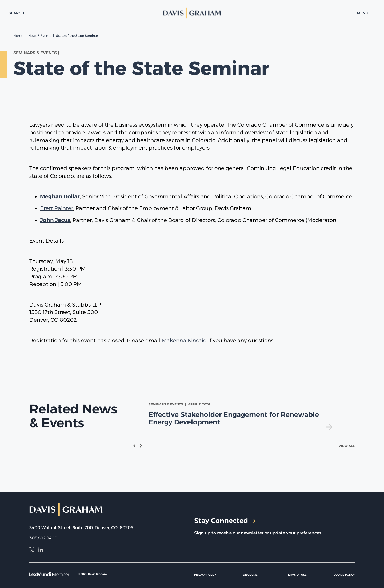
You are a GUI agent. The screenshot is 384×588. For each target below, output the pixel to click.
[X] (32, 551)
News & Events (40, 36)
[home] (192, 13)
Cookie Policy (344, 575)
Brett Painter (57, 208)
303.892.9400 (43, 538)
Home (18, 36)
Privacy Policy (205, 575)
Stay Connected (225, 521)
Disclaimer (251, 575)
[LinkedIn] (41, 551)
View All (347, 446)
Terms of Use (297, 575)
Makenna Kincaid (184, 340)
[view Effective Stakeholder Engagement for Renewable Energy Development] (241, 416)
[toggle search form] (16, 13)
